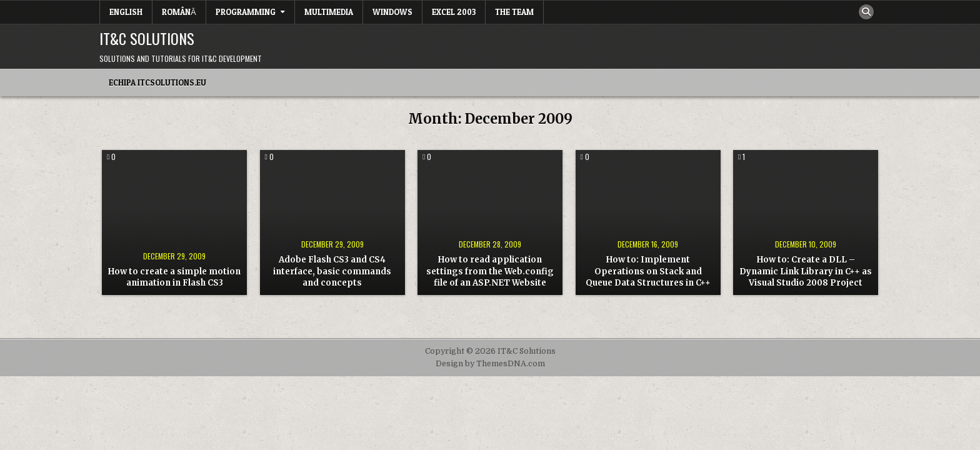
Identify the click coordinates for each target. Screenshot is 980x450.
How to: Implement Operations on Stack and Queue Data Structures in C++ (648, 271)
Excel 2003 (454, 12)
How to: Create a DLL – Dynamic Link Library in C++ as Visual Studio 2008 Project (806, 271)
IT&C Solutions (147, 38)
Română (179, 12)
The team (514, 12)
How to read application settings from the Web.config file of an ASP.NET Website (490, 271)
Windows (392, 12)
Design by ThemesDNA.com (490, 364)
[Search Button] (866, 12)
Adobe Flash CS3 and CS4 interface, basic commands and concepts (332, 271)
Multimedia (329, 12)
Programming (246, 12)
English (126, 12)
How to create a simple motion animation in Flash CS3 (174, 277)
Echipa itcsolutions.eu (157, 82)
